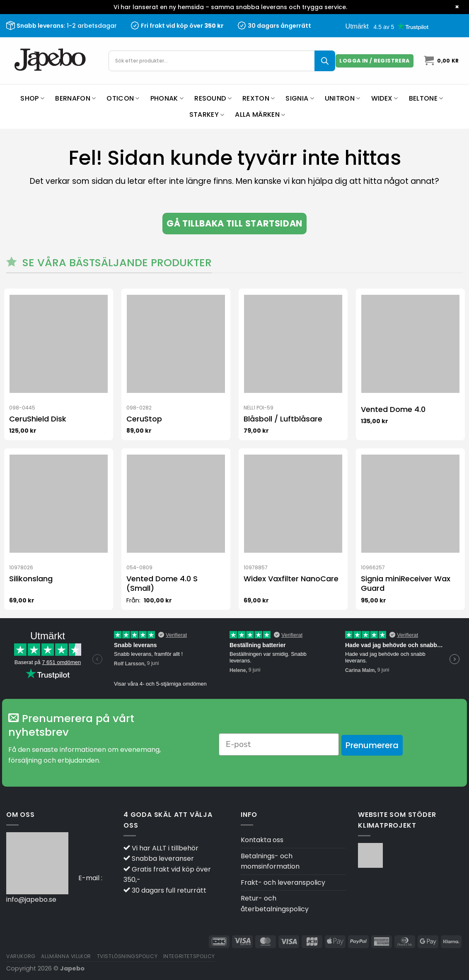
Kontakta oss (262, 840)
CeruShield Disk (38, 419)
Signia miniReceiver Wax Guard (406, 584)
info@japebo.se (31, 899)
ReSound (213, 98)
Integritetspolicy (189, 956)
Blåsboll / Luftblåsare (283, 419)
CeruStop (144, 419)
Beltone (426, 98)
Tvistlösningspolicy (127, 956)
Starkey (207, 114)
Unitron (343, 98)
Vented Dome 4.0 (393, 409)
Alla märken (260, 114)
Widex (385, 98)
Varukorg (21, 956)
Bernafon (75, 98)
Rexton (259, 98)
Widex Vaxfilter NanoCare (291, 579)
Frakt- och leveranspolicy (283, 882)
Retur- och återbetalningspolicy (275, 904)
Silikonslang (31, 579)
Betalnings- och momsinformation (270, 861)
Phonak (167, 98)
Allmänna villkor (66, 956)
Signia (300, 98)
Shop (32, 98)
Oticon (123, 98)
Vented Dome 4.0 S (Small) (162, 584)
